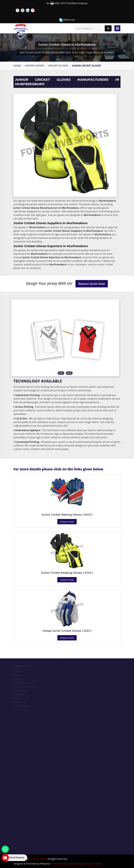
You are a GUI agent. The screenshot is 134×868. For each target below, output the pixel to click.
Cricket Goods (35, 66)
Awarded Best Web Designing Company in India (77, 864)
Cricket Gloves (58, 66)
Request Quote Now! (92, 284)
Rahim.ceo (67, 20)
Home (17, 66)
